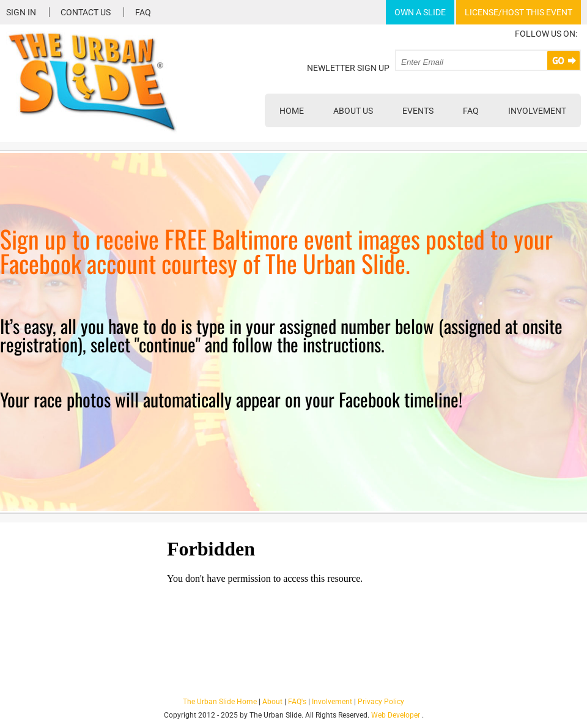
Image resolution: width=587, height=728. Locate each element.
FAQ (143, 12)
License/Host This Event (519, 12)
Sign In (21, 12)
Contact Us (86, 12)
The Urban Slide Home (220, 702)
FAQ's (297, 702)
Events (418, 111)
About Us (353, 111)
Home (292, 111)
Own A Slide (420, 12)
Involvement (537, 111)
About (272, 702)
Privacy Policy (381, 702)
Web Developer (396, 715)
